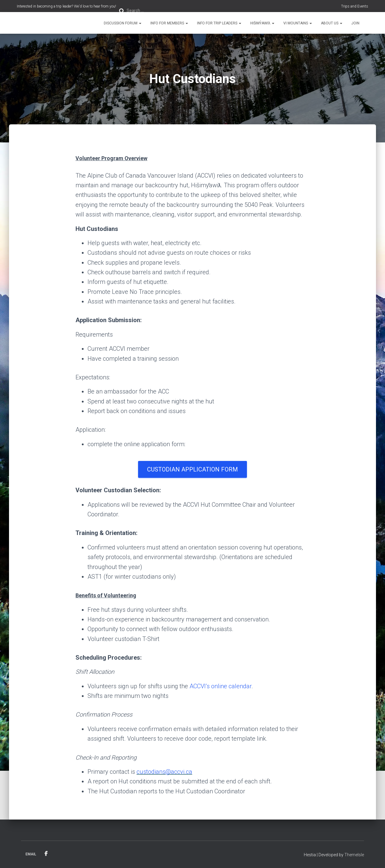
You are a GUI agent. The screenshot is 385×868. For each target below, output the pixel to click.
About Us (332, 23)
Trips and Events (355, 6)
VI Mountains (298, 23)
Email (31, 854)
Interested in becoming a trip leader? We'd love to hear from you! (66, 6)
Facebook (46, 854)
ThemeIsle (354, 855)
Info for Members (169, 23)
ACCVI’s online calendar (220, 686)
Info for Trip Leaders (219, 23)
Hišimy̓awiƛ (262, 23)
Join (355, 23)
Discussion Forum (123, 23)
